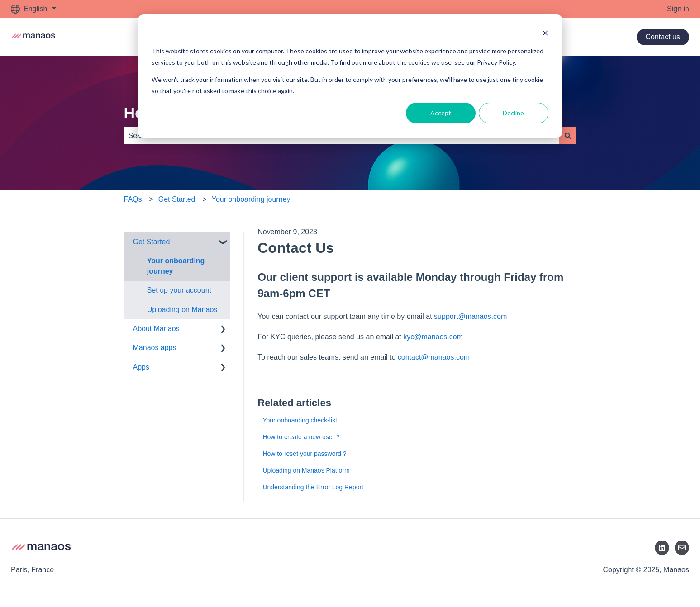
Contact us (663, 37)
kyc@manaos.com (433, 337)
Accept (441, 113)
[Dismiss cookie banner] (545, 34)
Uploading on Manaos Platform (307, 470)
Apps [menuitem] (141, 367)
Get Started (177, 199)
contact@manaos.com (434, 357)
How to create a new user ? (301, 437)
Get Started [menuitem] (152, 242)
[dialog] (350, 76)
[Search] (568, 136)
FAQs (133, 199)
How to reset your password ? (304, 454)
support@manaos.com (470, 316)
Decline (513, 113)
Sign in (678, 9)
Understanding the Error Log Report (313, 487)
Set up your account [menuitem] (179, 290)
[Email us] (682, 548)
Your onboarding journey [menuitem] (176, 266)
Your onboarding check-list (300, 420)
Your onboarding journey (251, 199)
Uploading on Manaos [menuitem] (182, 310)
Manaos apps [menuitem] (155, 348)
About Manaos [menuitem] (156, 329)
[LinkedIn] (662, 548)
